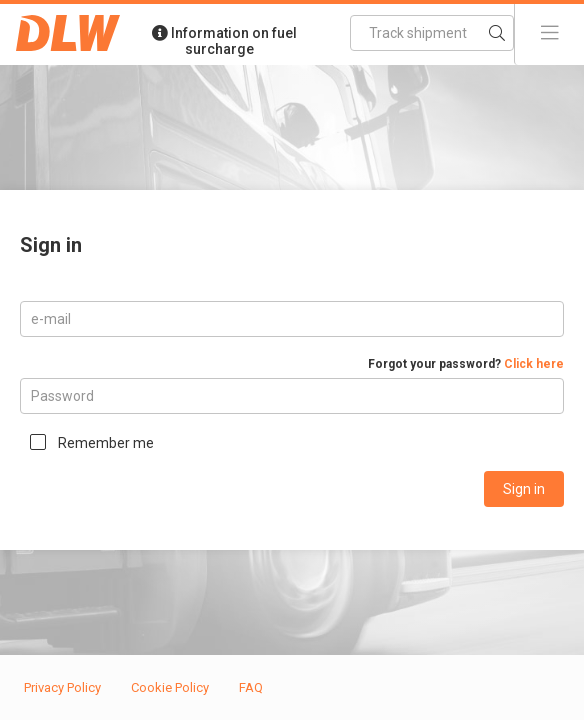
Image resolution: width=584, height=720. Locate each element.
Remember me (106, 443)
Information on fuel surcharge (224, 41)
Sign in (524, 489)
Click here (534, 364)
